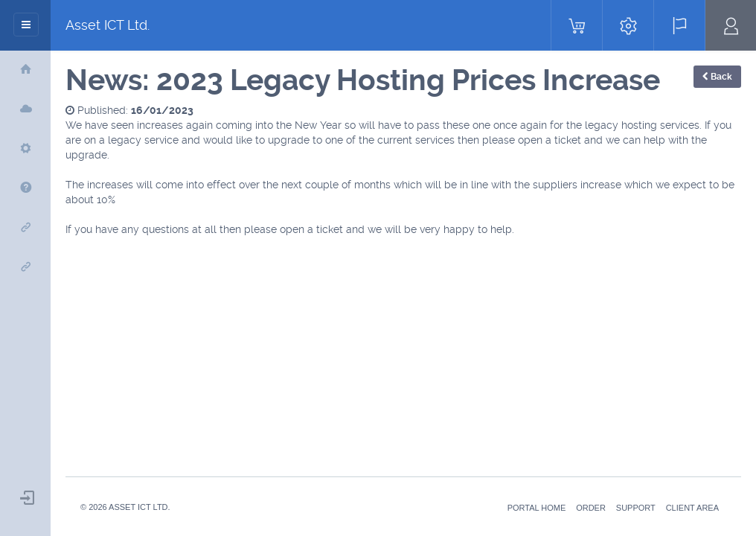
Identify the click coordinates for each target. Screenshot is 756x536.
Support (636, 508)
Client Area (692, 508)
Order (591, 508)
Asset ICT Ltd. (108, 25)
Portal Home (537, 508)
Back (717, 77)
